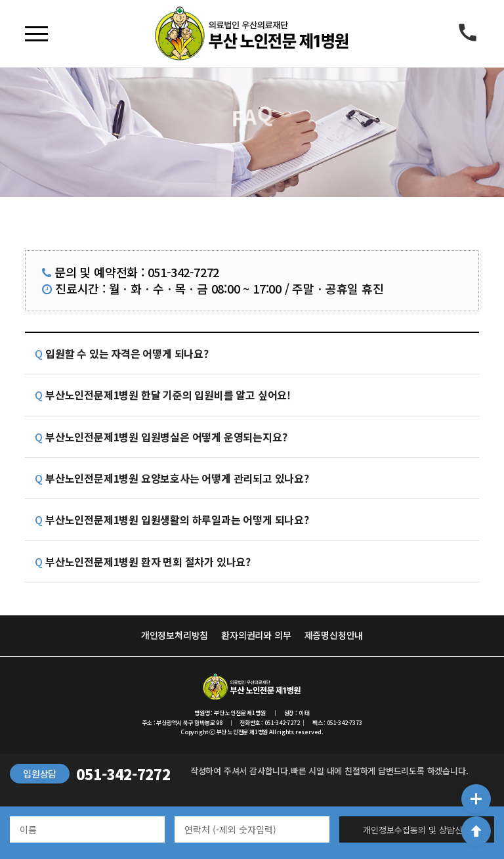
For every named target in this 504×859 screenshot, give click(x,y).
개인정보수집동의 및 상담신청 (417, 830)
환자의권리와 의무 (256, 635)
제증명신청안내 (334, 635)
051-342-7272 (123, 774)
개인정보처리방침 (175, 635)
